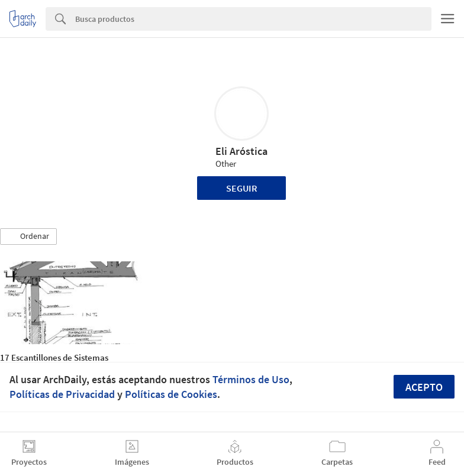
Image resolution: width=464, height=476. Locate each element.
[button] (28, 237)
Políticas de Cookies (171, 394)
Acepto (424, 387)
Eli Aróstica (241, 151)
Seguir (242, 188)
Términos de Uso (251, 379)
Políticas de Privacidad (62, 394)
